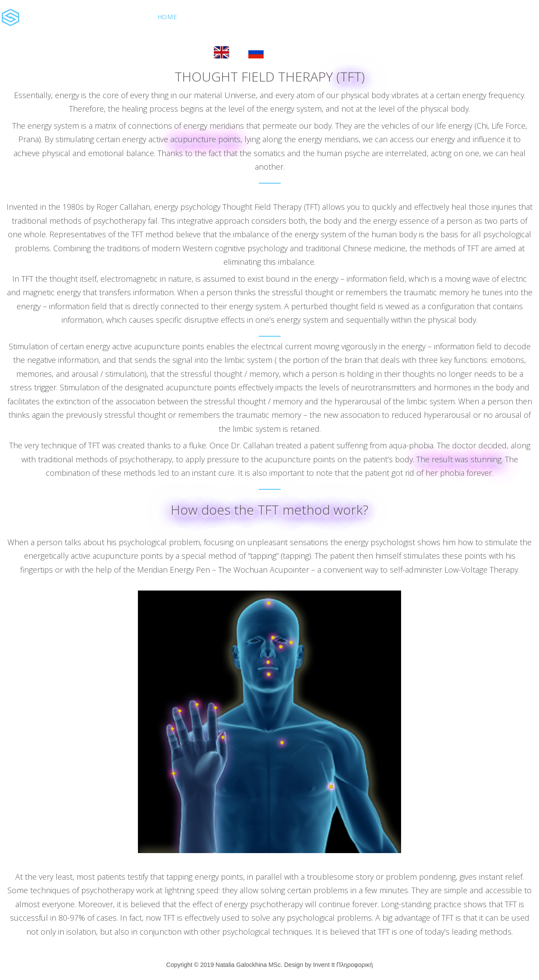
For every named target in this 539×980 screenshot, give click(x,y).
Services (282, 17)
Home (167, 17)
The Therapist (341, 17)
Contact (400, 17)
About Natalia (222, 17)
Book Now (176, 51)
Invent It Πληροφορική (343, 965)
